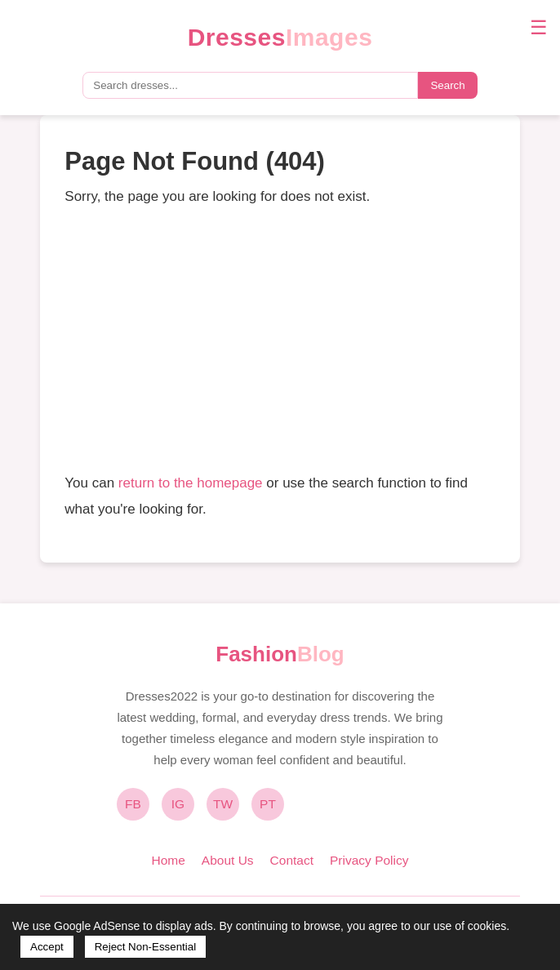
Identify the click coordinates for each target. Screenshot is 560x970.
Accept (47, 947)
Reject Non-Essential (145, 947)
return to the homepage (191, 483)
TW (223, 804)
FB (133, 804)
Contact (292, 860)
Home (168, 860)
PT (268, 804)
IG (178, 804)
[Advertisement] (280, 340)
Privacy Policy (369, 860)
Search (447, 85)
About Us (228, 860)
